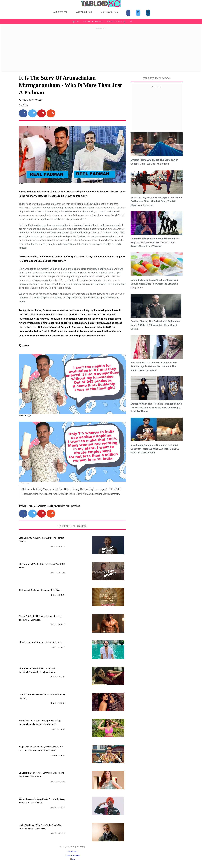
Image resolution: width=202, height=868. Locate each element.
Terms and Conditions (73, 855)
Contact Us (110, 12)
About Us (61, 12)
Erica (25, 105)
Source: (22, 184)
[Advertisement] (101, 50)
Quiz (75, 22)
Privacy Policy (73, 852)
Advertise (84, 12)
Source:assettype (25, 415)
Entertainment (93, 22)
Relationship (116, 22)
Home (73, 859)
